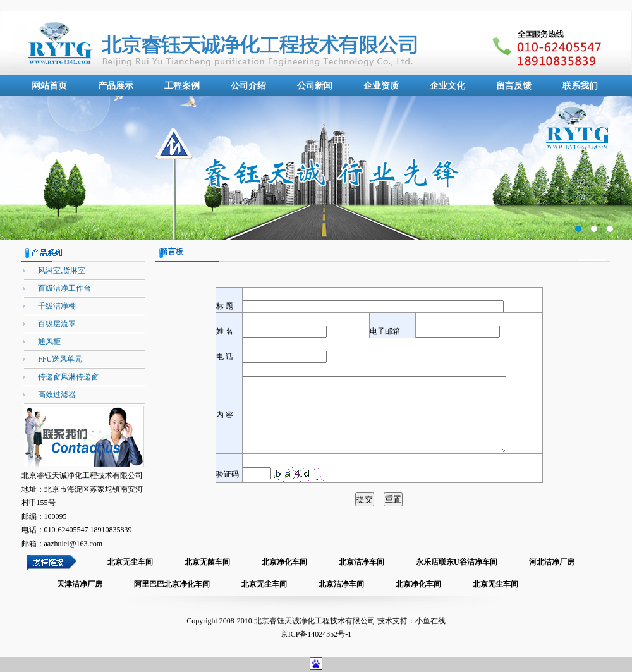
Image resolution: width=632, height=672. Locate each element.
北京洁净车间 (362, 562)
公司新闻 (315, 86)
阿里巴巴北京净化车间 (172, 584)
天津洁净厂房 (80, 584)
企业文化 (447, 86)
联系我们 (580, 86)
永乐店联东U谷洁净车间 (457, 562)
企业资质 (381, 86)
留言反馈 (514, 86)
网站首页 (49, 86)
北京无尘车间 (130, 562)
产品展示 (116, 86)
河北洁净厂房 (552, 562)
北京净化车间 (284, 562)
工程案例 (182, 86)
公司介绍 (248, 86)
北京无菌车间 (207, 562)
